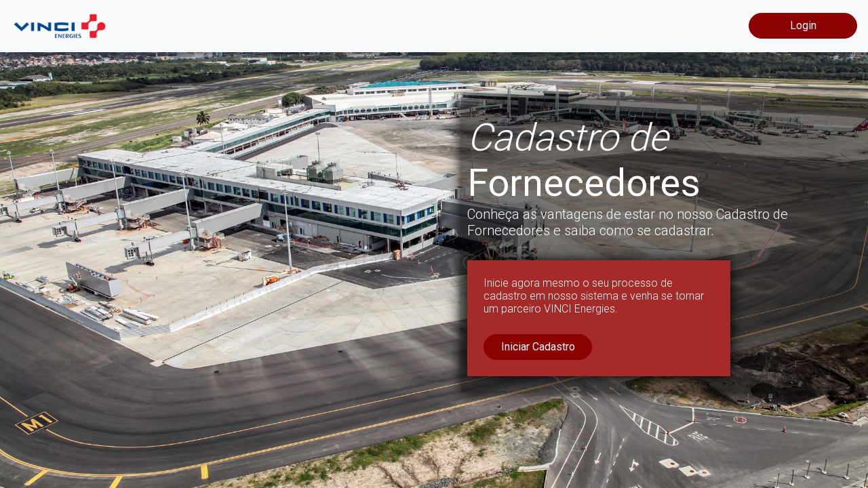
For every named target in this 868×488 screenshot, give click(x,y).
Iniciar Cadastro (538, 347)
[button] (65, 244)
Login (803, 25)
